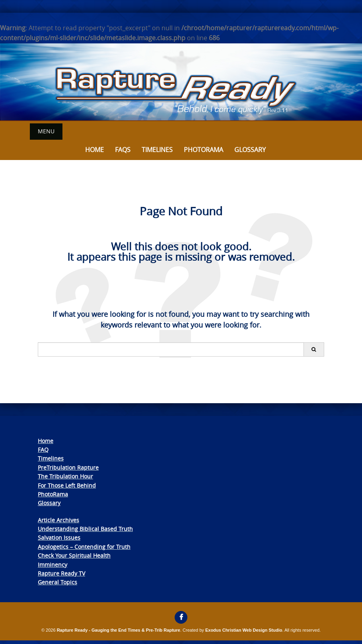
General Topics (57, 582)
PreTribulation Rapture (68, 467)
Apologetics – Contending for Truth (84, 547)
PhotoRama (53, 494)
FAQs (123, 150)
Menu (46, 131)
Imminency (53, 565)
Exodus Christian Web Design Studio (244, 630)
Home (94, 150)
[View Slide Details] (181, 82)
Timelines (157, 150)
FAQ (43, 450)
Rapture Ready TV (61, 573)
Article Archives (58, 520)
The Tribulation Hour (65, 476)
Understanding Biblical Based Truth (85, 529)
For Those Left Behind (67, 485)
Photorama (203, 150)
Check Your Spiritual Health (74, 555)
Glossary (250, 150)
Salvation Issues (59, 538)
